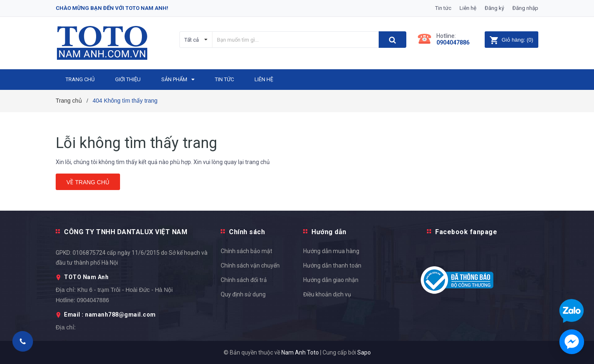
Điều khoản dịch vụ (327, 294)
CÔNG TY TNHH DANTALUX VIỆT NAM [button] (126, 232)
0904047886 (453, 42)
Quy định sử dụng (243, 294)
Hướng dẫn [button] (329, 232)
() (511, 40)
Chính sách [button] (247, 232)
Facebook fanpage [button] (466, 232)
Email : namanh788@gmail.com (110, 315)
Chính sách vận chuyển (250, 265)
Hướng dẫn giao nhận (331, 280)
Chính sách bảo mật (246, 251)
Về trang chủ (88, 182)
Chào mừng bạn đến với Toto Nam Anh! (112, 8)
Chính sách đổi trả (244, 280)
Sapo (364, 352)
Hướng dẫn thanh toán (332, 265)
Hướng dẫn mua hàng (331, 251)
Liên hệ (468, 8)
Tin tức (443, 8)
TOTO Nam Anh (86, 277)
